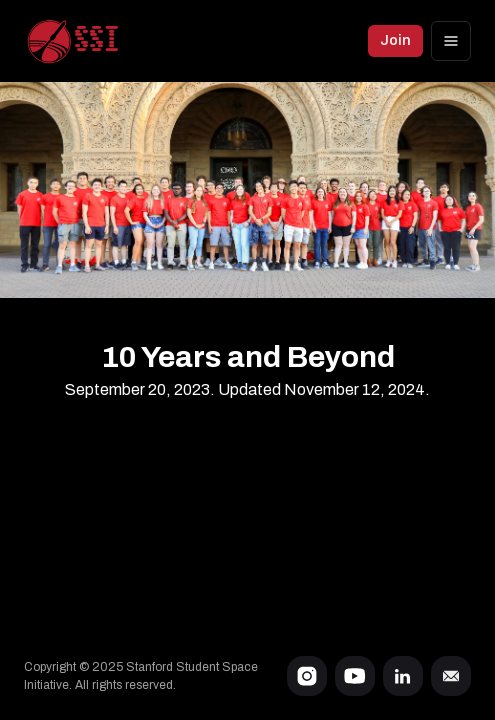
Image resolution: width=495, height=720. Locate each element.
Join (395, 40)
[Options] (451, 41)
